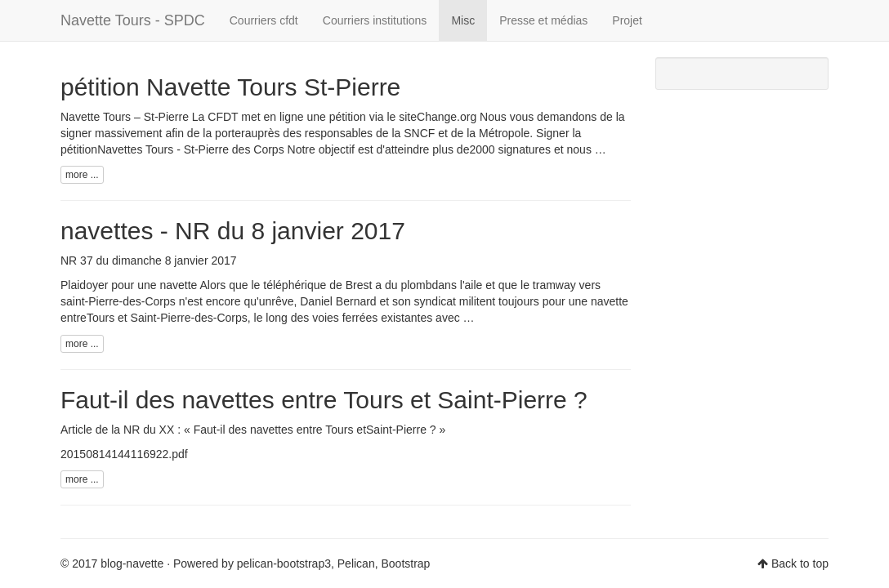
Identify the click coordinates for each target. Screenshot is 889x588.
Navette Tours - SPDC (133, 20)
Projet (627, 20)
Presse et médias (543, 20)
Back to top (800, 563)
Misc (463, 20)
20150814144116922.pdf (124, 454)
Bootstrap (405, 563)
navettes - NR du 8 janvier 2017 (233, 231)
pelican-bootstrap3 (284, 563)
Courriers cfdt (264, 20)
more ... (82, 175)
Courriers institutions (375, 20)
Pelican (356, 563)
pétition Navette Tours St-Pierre (230, 87)
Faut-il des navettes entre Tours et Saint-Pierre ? (324, 400)
